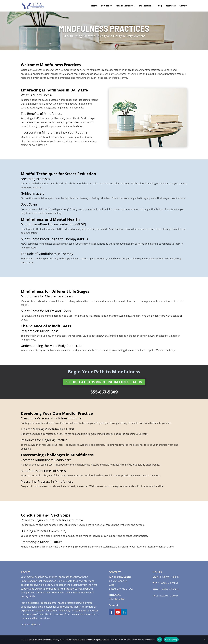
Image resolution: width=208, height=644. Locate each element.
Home (94, 6)
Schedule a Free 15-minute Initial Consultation (104, 382)
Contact (183, 6)
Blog (160, 6)
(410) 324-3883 (116, 599)
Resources (171, 6)
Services (105, 6)
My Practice (145, 6)
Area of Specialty (124, 6)
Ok (160, 639)
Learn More (30, 625)
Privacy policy (171, 639)
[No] (204, 640)
